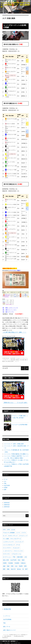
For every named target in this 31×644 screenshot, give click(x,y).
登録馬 (21, 566)
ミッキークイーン (8, 551)
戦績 (25, 360)
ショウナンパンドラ (8, 542)
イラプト (24, 533)
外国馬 (5, 563)
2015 (4, 530)
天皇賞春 (10, 563)
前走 (19, 560)
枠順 (12, 566)
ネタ (5, 481)
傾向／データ (7, 627)
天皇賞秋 (17, 563)
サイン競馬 (6, 539)
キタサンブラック (13, 536)
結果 (5, 489)
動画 (23, 560)
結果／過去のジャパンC (9, 630)
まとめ (18, 358)
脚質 (4, 569)
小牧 (21, 360)
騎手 (13, 361)
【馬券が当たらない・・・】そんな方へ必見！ (15, 403)
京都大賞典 (13, 360)
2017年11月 (7, 503)
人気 (25, 557)
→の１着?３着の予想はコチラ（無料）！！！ (14, 332)
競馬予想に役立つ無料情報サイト (10, 641)
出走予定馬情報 (7, 619)
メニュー (15, 11)
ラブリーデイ (6, 554)
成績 (23, 360)
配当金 (19, 569)
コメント (17, 361)
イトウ (18, 533)
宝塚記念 (17, 360)
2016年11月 (7, 505)
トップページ (7, 616)
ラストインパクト (19, 551)
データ (6, 479)
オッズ (5, 536)
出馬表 (6, 487)
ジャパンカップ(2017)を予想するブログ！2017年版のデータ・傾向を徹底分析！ (15, 5)
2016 (8, 530)
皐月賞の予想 (7, 609)
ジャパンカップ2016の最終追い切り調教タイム (16, 454)
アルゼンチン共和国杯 (9, 533)
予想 (5, 483)
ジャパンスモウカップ (9, 545)
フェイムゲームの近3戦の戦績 (19, 425)
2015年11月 (7, 507)
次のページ (26, 370)
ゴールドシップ (23, 536)
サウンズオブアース (16, 539)
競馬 (9, 361)
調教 (8, 569)
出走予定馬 (13, 358)
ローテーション (7, 557)
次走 (7, 361)
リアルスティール (16, 554)
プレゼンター (16, 548)
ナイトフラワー (7, 548)
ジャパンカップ (23, 358)
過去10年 (13, 569)
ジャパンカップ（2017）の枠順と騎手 (14, 444)
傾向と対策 (6, 560)
